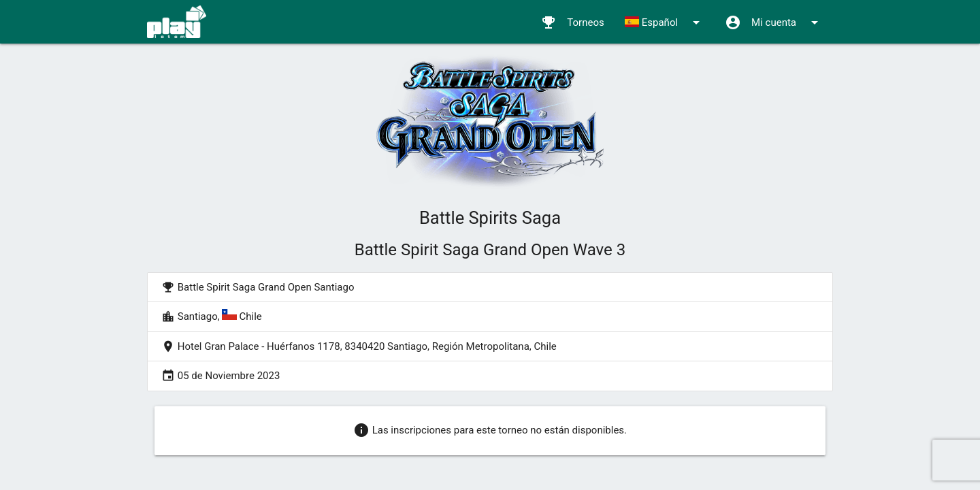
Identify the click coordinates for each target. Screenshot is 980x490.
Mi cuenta (774, 22)
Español (665, 22)
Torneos (572, 22)
